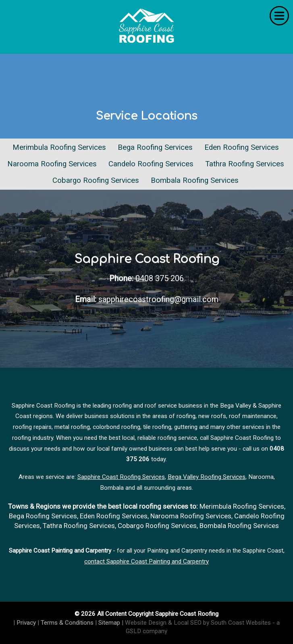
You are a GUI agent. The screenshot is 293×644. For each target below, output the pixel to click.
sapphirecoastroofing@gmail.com (158, 299)
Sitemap (109, 623)
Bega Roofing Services (155, 147)
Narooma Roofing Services (52, 164)
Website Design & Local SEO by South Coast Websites (198, 623)
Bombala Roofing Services (195, 180)
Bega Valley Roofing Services (207, 477)
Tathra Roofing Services (245, 164)
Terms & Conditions (67, 623)
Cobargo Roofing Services (96, 180)
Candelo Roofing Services (151, 164)
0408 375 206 (160, 278)
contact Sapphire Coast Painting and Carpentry (146, 561)
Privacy (26, 623)
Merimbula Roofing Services (59, 147)
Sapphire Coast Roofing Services (121, 477)
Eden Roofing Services (242, 147)
